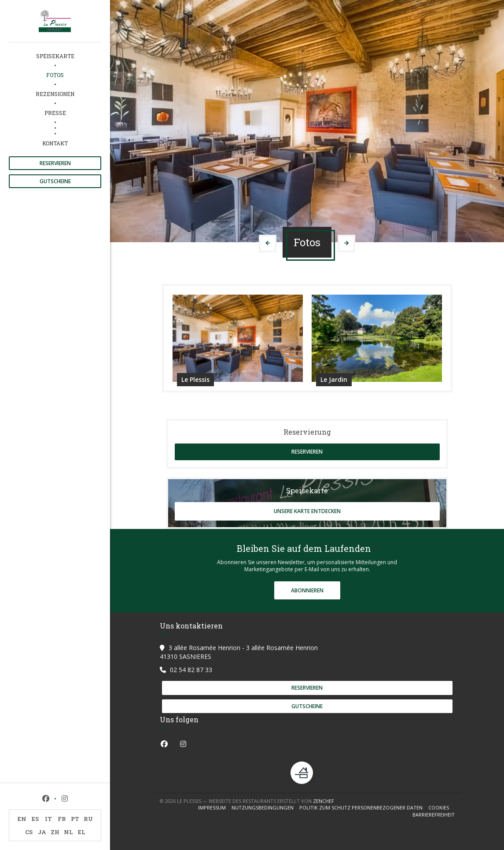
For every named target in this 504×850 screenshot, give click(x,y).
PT (75, 819)
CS (29, 832)
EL (82, 832)
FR (62, 819)
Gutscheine (55, 181)
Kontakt (55, 143)
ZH (55, 832)
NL (68, 832)
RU (88, 819)
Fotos (55, 75)
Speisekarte (55, 56)
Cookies (441, 808)
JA (42, 832)
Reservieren (55, 163)
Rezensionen (55, 94)
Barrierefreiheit (434, 815)
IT (48, 819)
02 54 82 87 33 (191, 670)
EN (22, 819)
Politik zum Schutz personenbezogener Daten (364, 808)
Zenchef (324, 801)
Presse (55, 113)
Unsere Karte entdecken (307, 511)
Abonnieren (307, 590)
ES (35, 819)
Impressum (215, 808)
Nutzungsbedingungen (265, 808)
